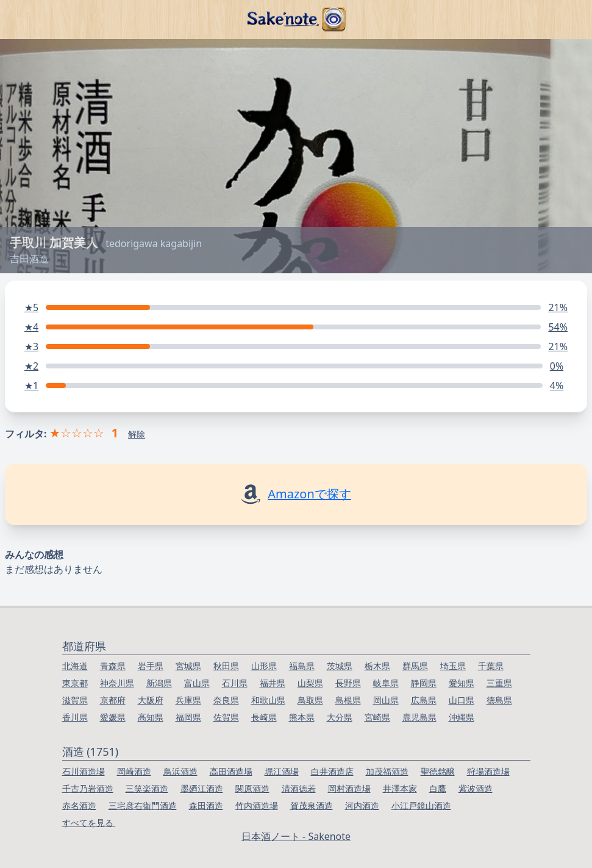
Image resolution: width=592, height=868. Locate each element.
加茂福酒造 (387, 771)
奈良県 (226, 700)
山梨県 (310, 683)
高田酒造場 (231, 771)
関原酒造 (252, 788)
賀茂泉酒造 (312, 805)
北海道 (75, 666)
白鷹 (438, 788)
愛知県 (462, 683)
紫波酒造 (476, 788)
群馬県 (415, 666)
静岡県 (424, 683)
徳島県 (499, 700)
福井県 (273, 683)
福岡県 (188, 717)
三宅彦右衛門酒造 (143, 805)
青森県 (113, 666)
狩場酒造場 (488, 771)
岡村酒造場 (349, 788)
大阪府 (151, 700)
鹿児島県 (419, 717)
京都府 (113, 700)
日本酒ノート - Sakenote (296, 836)
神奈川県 (117, 683)
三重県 (499, 683)
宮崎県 (377, 717)
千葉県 (491, 666)
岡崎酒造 (134, 771)
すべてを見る (89, 823)
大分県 (340, 717)
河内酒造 (362, 805)
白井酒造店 (332, 771)
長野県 (348, 683)
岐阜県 (386, 683)
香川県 (75, 717)
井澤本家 (400, 788)
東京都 (75, 683)
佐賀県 (226, 717)
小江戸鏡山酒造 (421, 805)
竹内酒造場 (257, 805)
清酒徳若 (299, 788)
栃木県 (377, 666)
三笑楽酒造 (147, 788)
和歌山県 (268, 700)
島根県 (348, 700)
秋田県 (226, 666)
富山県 (197, 683)
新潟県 (159, 683)
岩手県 (151, 666)
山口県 (462, 700)
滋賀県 (75, 700)
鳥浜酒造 (180, 771)
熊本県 (302, 717)
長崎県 (264, 717)
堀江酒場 (282, 771)
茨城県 (340, 666)
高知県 (151, 717)
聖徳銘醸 (438, 771)
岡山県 (386, 700)
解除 (137, 434)
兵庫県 (188, 700)
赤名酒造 (79, 805)
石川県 (235, 683)
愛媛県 (113, 717)
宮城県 (188, 666)
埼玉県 (453, 666)
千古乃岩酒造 (88, 788)
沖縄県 (462, 717)
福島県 (302, 666)
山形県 (264, 666)
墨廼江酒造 (202, 788)
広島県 (424, 700)
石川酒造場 (84, 771)
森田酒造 (206, 805)
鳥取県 (310, 700)
